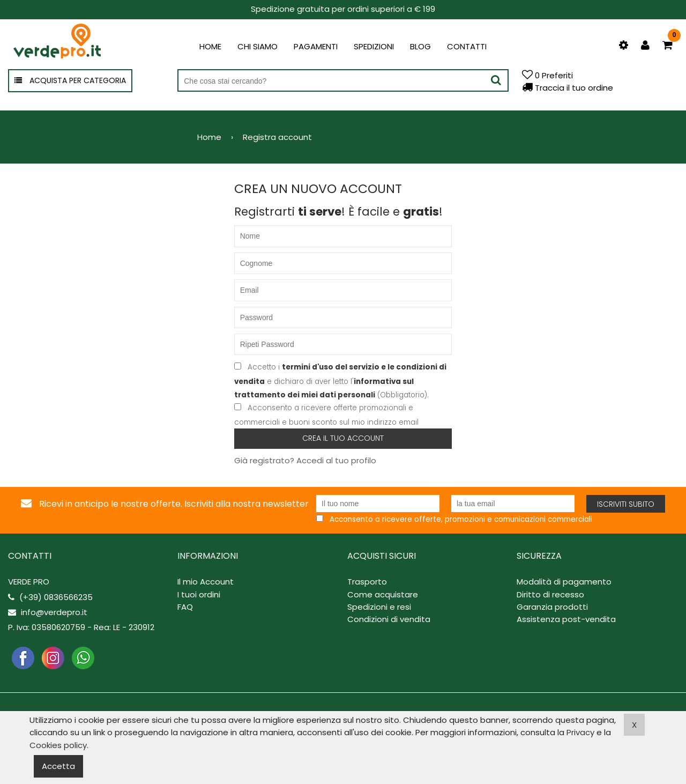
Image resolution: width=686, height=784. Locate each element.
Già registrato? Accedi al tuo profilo (305, 460)
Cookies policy (58, 745)
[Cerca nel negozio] (343, 81)
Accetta (58, 766)
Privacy (580, 732)
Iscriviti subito (626, 504)
